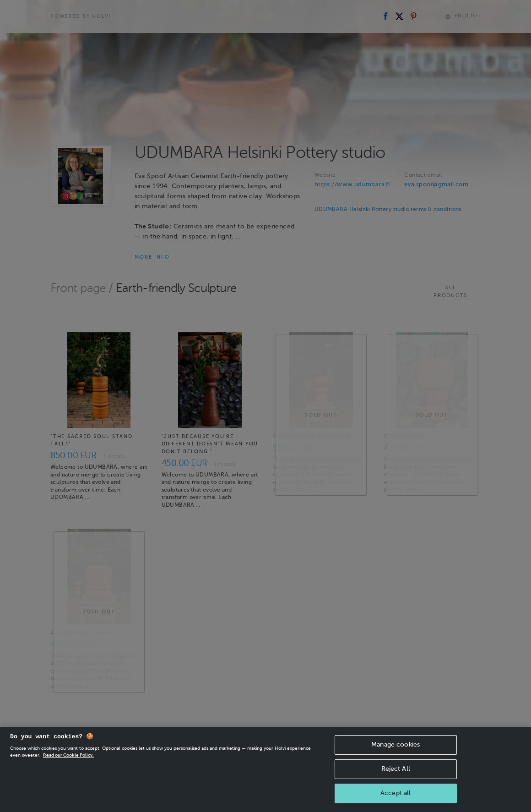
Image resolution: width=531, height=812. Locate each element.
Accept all (396, 795)
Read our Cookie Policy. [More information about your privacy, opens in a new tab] (68, 757)
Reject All (396, 771)
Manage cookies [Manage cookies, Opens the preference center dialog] (396, 747)
